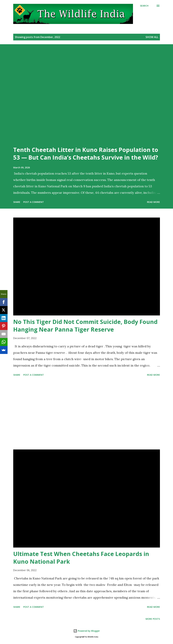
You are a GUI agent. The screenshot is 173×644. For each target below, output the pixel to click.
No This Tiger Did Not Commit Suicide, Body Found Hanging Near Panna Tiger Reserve (85, 326)
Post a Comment (34, 202)
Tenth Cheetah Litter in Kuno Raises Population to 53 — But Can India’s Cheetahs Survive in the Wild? (86, 154)
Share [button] (17, 202)
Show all (152, 37)
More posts (153, 619)
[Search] (144, 6)
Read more (153, 202)
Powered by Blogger (87, 631)
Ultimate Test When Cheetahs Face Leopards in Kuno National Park (81, 558)
